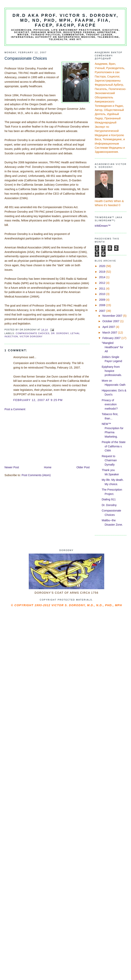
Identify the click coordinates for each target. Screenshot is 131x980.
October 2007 (111, 321)
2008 (103, 305)
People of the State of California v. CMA (114, 446)
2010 (103, 294)
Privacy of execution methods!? (110, 404)
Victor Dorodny (31, 336)
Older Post (83, 467)
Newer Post (12, 467)
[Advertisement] (34, 438)
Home (48, 467)
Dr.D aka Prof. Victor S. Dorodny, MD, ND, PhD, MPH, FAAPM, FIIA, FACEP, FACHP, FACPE (65, 20)
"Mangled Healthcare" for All (112, 347)
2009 (103, 300)
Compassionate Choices (33, 333)
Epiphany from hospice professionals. (112, 371)
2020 (103, 266)
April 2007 (109, 327)
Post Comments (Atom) (36, 475)
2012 (103, 283)
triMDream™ (103, 226)
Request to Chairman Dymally (109, 460)
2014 (103, 277)
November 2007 (113, 316)
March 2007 (110, 333)
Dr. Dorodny (60, 333)
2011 (103, 289)
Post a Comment (15, 409)
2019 (103, 272)
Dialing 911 (109, 499)
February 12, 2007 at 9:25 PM (38, 400)
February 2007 (112, 338)
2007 (103, 311)
